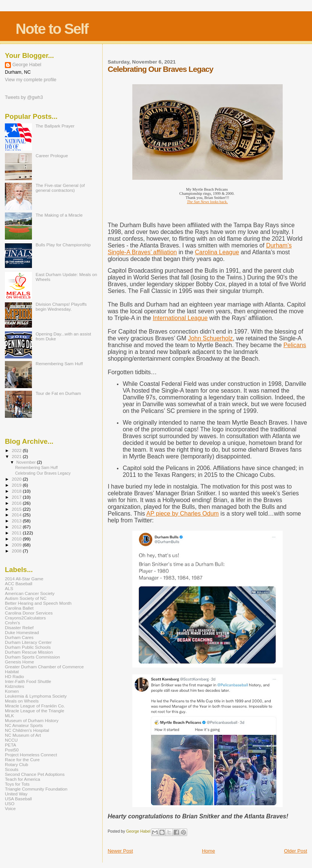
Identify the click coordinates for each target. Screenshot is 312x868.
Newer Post (120, 851)
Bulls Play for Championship (63, 245)
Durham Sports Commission (33, 657)
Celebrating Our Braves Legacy (43, 473)
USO (10, 804)
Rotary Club (17, 764)
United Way (16, 794)
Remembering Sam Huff (59, 363)
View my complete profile (31, 80)
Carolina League (217, 252)
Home (208, 851)
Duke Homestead (22, 632)
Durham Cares (19, 637)
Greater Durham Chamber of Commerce (44, 667)
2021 (17, 456)
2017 (17, 497)
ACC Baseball (19, 583)
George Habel (27, 65)
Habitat (12, 671)
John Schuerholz (210, 338)
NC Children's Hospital (27, 730)
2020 (17, 479)
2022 (17, 450)
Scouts (12, 769)
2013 (17, 521)
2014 (17, 515)
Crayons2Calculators (25, 618)
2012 (17, 527)
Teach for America (23, 779)
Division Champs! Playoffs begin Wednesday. (61, 307)
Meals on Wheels (22, 701)
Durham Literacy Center (28, 642)
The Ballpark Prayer (55, 126)
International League (180, 318)
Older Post (296, 851)
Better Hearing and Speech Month (38, 603)
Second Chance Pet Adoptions (35, 774)
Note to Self (52, 29)
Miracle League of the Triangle (35, 711)
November (27, 462)
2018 (17, 491)
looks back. (207, 202)
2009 (17, 545)
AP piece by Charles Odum (183, 514)
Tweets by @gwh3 (24, 97)
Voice (10, 808)
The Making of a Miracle (59, 215)
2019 (17, 485)
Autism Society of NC (26, 598)
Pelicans (295, 345)
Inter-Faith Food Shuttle (28, 681)
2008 (17, 551)
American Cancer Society (30, 593)
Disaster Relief (19, 627)
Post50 (12, 750)
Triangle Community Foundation (36, 789)
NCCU (11, 740)
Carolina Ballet (19, 608)
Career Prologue (52, 156)
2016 (17, 503)
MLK (9, 715)
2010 (17, 539)
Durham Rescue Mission (29, 652)
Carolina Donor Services (29, 613)
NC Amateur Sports (24, 725)
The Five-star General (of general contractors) (60, 188)
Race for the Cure (22, 759)
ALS (9, 588)
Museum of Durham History (32, 720)
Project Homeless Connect (31, 755)
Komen (12, 691)
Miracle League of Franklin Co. (35, 706)
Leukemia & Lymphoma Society (36, 696)
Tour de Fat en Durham (58, 393)
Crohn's (12, 623)
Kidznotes (14, 686)
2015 (17, 509)
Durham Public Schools (28, 647)
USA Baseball (18, 799)
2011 (17, 533)
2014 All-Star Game (24, 579)
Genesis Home (20, 662)
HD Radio (14, 676)
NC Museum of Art (23, 735)
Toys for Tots (17, 784)
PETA (11, 745)
